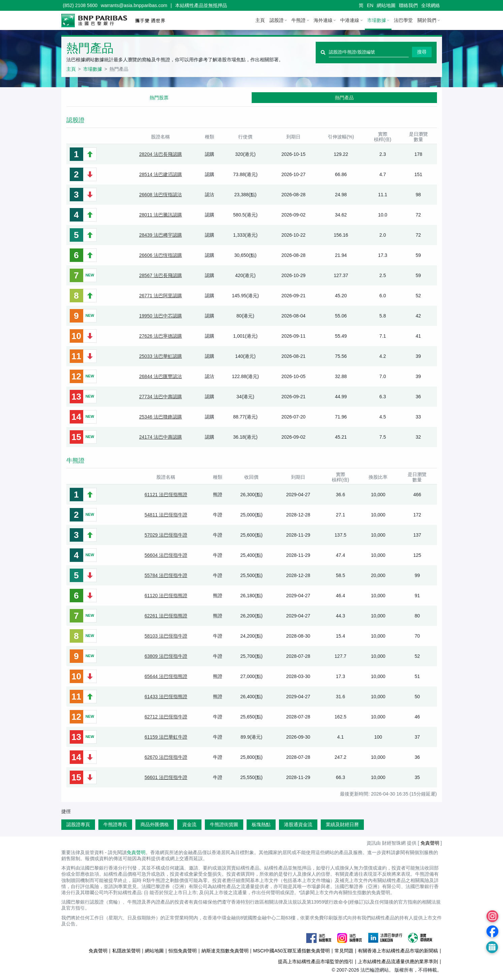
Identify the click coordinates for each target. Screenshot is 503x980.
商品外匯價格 (155, 824)
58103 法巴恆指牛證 (166, 636)
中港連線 (350, 20)
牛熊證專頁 (115, 824)
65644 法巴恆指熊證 (166, 676)
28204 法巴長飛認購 (161, 154)
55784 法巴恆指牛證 (166, 575)
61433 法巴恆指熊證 (166, 697)
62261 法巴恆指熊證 (166, 616)
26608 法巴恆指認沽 (161, 195)
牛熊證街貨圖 (224, 824)
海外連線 (323, 20)
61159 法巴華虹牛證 (166, 737)
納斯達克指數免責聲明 (225, 951)
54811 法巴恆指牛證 (166, 515)
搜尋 (422, 52)
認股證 (277, 20)
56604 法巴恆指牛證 (166, 555)
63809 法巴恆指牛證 (166, 656)
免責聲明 (430, 843)
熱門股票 (159, 98)
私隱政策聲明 (126, 951)
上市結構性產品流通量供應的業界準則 (398, 961)
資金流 (189, 824)
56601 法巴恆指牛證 (166, 777)
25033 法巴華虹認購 (161, 356)
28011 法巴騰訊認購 (161, 215)
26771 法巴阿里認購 (161, 296)
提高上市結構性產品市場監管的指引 (316, 961)
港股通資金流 (298, 824)
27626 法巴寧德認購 (161, 336)
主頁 (260, 20)
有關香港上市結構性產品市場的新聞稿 (398, 951)
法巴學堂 (403, 20)
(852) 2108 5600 (80, 5)
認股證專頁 (78, 824)
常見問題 (344, 951)
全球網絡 (431, 5)
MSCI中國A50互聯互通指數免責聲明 (291, 951)
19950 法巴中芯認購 (161, 316)
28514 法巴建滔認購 (161, 174)
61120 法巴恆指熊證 (166, 596)
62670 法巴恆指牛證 (166, 757)
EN (370, 5)
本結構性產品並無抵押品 (201, 5)
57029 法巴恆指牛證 (166, 535)
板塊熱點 (261, 824)
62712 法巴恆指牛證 (166, 717)
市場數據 (377, 20)
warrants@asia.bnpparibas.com (134, 5)
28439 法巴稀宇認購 (161, 235)
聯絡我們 (408, 5)
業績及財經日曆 (342, 824)
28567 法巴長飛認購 (161, 275)
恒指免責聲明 (183, 951)
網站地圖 (386, 5)
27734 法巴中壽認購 (161, 397)
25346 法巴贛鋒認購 (161, 417)
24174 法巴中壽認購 (161, 437)
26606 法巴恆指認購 (161, 255)
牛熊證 (298, 20)
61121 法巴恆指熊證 (166, 495)
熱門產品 (344, 98)
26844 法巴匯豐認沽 (161, 376)
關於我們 (427, 20)
